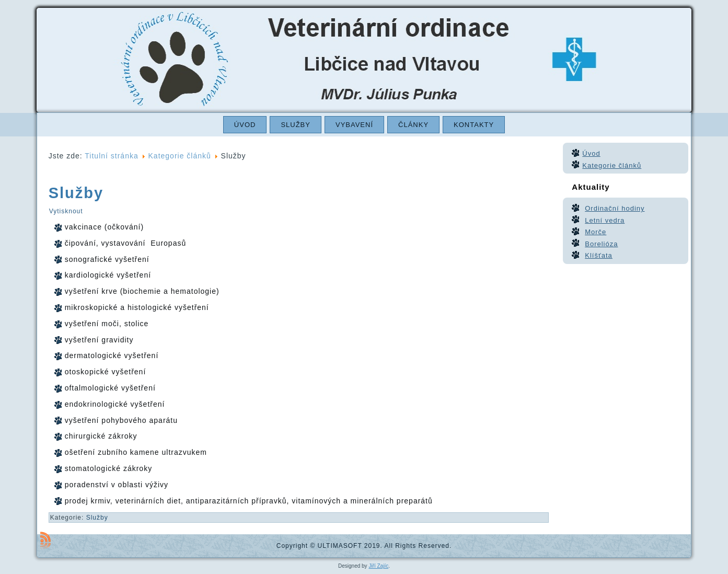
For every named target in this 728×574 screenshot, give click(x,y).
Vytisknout (66, 211)
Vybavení (354, 125)
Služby (296, 125)
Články (413, 125)
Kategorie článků (180, 156)
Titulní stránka (111, 156)
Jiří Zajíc (378, 566)
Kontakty (474, 125)
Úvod (245, 125)
